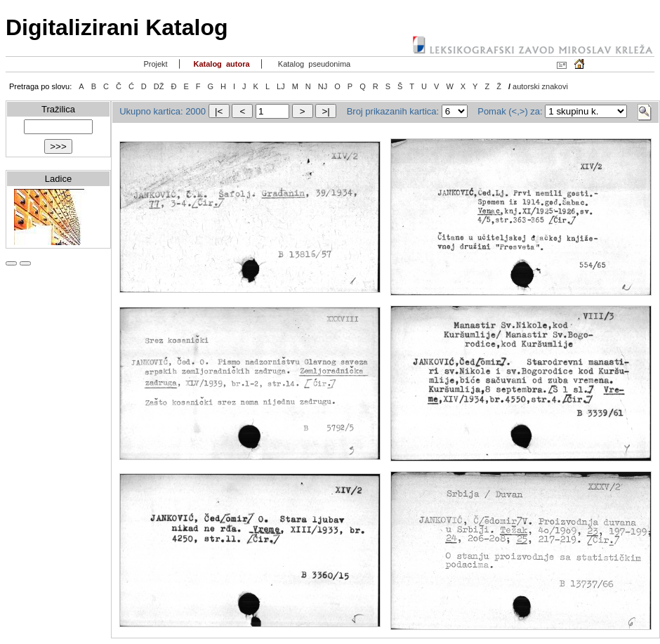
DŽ (159, 86)
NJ (323, 86)
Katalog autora (220, 64)
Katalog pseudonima (313, 64)
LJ (281, 86)
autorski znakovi (540, 86)
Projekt (154, 64)
